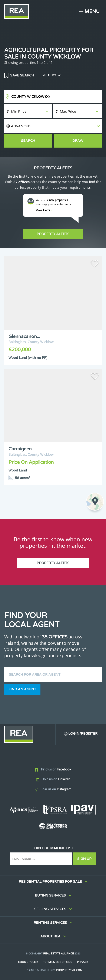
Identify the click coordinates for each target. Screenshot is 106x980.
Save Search (22, 75)
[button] (53, 126)
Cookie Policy (28, 962)
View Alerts (44, 210)
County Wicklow (30, 97)
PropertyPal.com (69, 970)
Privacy (83, 962)
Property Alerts (53, 234)
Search (28, 141)
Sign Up (84, 859)
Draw (78, 141)
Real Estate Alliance (59, 954)
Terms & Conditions (58, 962)
